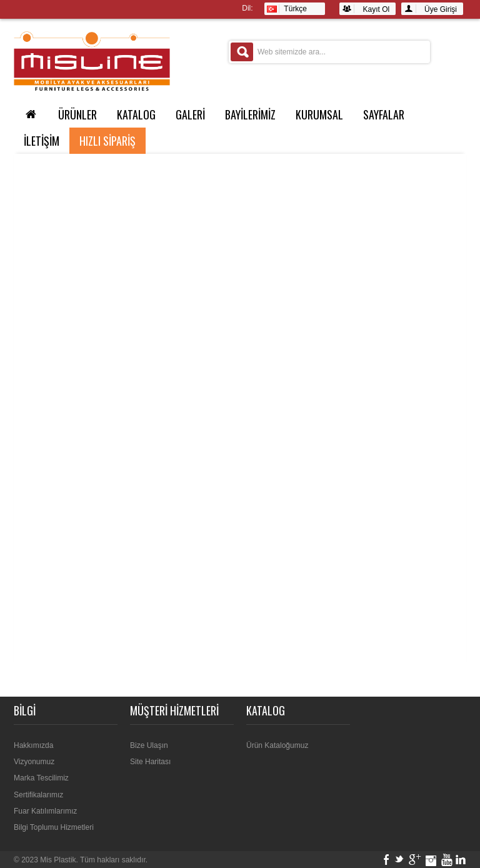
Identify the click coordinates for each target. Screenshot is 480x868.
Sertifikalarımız (38, 795)
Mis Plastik (58, 860)
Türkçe (287, 9)
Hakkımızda (33, 745)
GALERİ (190, 114)
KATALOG (136, 114)
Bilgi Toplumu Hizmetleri (54, 827)
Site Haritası (150, 762)
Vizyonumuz (34, 762)
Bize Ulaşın (149, 745)
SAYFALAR (384, 114)
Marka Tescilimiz (41, 778)
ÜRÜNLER (77, 114)
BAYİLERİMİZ (250, 114)
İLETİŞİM (42, 141)
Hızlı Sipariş (107, 141)
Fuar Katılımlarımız (45, 811)
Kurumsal (319, 114)
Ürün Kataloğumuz (277, 745)
